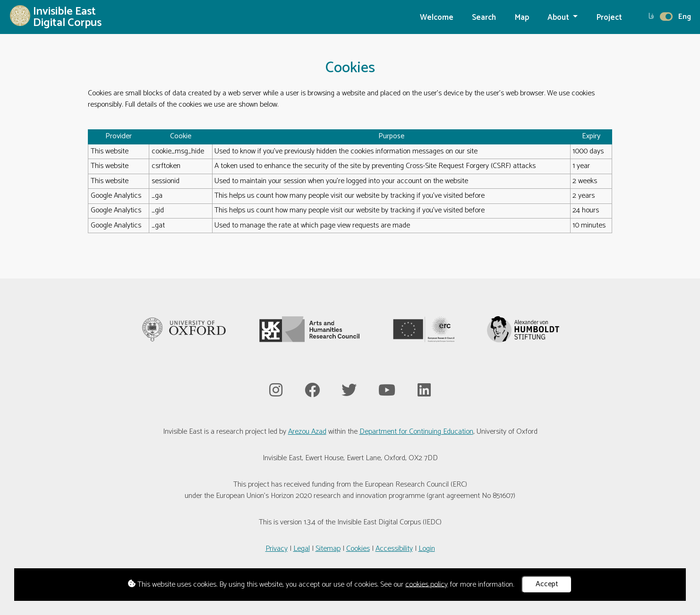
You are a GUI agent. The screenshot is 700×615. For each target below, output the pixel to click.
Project (609, 18)
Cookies (358, 549)
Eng (685, 17)
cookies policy (427, 584)
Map (522, 18)
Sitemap (328, 549)
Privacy (277, 549)
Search (484, 18)
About (559, 18)
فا (651, 17)
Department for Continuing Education (416, 432)
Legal (302, 549)
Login (427, 549)
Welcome (437, 18)
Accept (547, 584)
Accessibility (394, 549)
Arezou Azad (307, 432)
